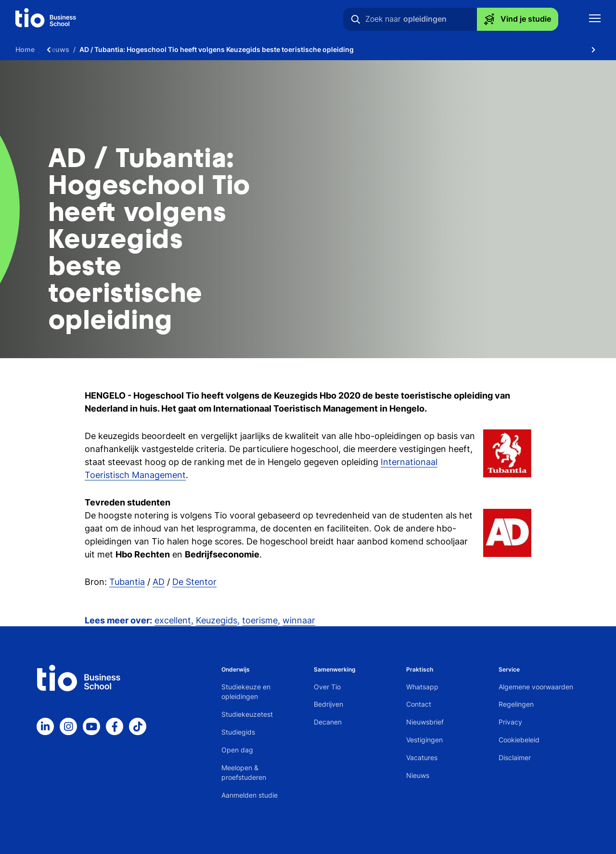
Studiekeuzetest (247, 714)
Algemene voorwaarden (536, 687)
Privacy (510, 722)
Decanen (328, 722)
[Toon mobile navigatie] (595, 19)
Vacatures (422, 757)
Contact (419, 704)
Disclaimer (515, 757)
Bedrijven (328, 704)
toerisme (260, 620)
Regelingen (516, 704)
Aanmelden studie (250, 795)
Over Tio (327, 687)
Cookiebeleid (519, 740)
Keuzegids (217, 620)
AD (159, 582)
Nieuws (418, 775)
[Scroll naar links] (49, 49)
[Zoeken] (356, 19)
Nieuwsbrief (425, 722)
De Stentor (194, 582)
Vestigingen (424, 740)
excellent (173, 620)
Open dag (237, 750)
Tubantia (127, 582)
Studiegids (238, 732)
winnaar (299, 620)
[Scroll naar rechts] (593, 49)
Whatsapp (422, 687)
